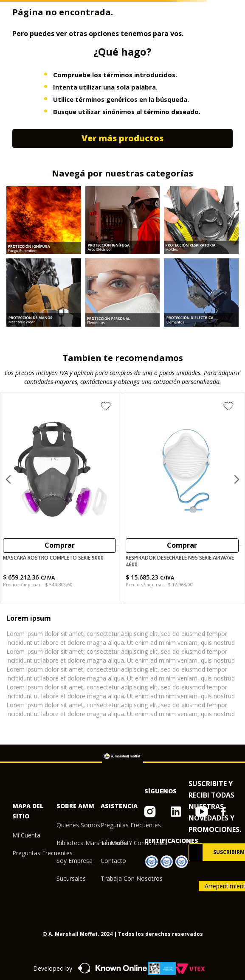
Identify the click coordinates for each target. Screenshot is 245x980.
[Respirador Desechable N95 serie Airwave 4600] (184, 498)
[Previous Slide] (8, 479)
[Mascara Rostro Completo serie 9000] (61, 498)
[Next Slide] (237, 479)
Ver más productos (123, 138)
